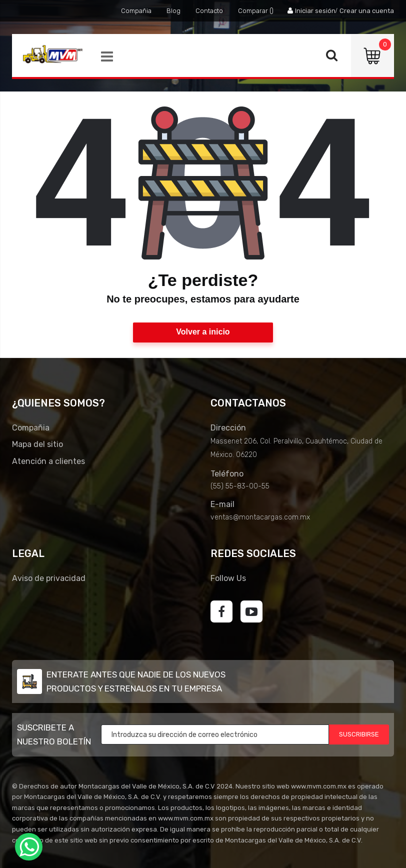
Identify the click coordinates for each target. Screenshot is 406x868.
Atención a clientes (48, 461)
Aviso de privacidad (49, 578)
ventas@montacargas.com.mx (260, 517)
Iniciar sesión (315, 11)
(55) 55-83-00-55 (240, 486)
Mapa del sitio (37, 444)
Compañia (136, 11)
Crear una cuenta (367, 11)
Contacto (209, 11)
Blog (173, 11)
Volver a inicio (203, 332)
